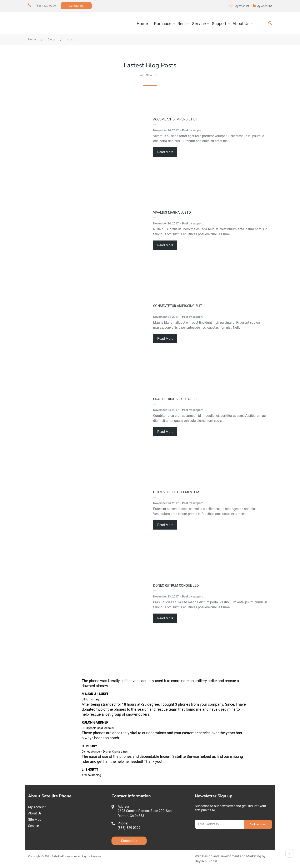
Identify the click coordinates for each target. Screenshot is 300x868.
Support (219, 24)
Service (199, 24)
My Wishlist (239, 6)
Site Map (35, 820)
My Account (262, 6)
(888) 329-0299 (46, 6)
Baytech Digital (206, 861)
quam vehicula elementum (176, 492)
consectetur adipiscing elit (178, 306)
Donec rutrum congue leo (176, 586)
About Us (241, 24)
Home (142, 24)
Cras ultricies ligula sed (175, 399)
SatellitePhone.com (64, 856)
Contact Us (76, 6)
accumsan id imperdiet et (175, 119)
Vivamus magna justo (172, 212)
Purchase (163, 24)
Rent (182, 24)
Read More (165, 152)
